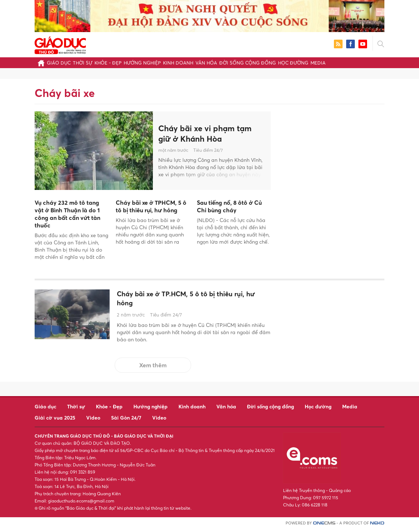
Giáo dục (59, 63)
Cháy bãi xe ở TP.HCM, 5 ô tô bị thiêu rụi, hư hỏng (193, 300)
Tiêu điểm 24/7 (208, 150)
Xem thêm (153, 368)
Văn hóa (206, 63)
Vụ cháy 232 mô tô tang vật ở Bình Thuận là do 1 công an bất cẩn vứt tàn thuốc (67, 214)
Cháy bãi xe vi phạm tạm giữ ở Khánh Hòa (205, 134)
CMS (324, 526)
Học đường (293, 63)
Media (318, 63)
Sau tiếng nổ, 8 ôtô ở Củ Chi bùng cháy (229, 206)
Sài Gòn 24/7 (126, 420)
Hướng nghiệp (142, 63)
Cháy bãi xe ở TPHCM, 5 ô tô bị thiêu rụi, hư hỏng (151, 206)
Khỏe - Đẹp (108, 63)
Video (93, 420)
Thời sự (83, 63)
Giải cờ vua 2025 (55, 420)
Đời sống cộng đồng (248, 63)
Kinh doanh (178, 63)
